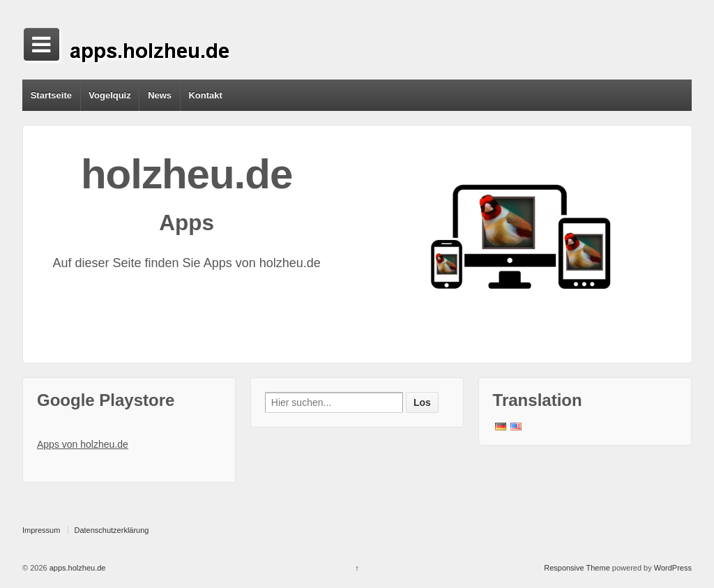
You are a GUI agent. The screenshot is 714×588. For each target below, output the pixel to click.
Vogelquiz (109, 95)
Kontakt (205, 95)
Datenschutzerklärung (111, 530)
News (160, 95)
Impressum (41, 530)
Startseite (51, 95)
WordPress (673, 568)
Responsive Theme (577, 568)
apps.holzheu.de (77, 568)
